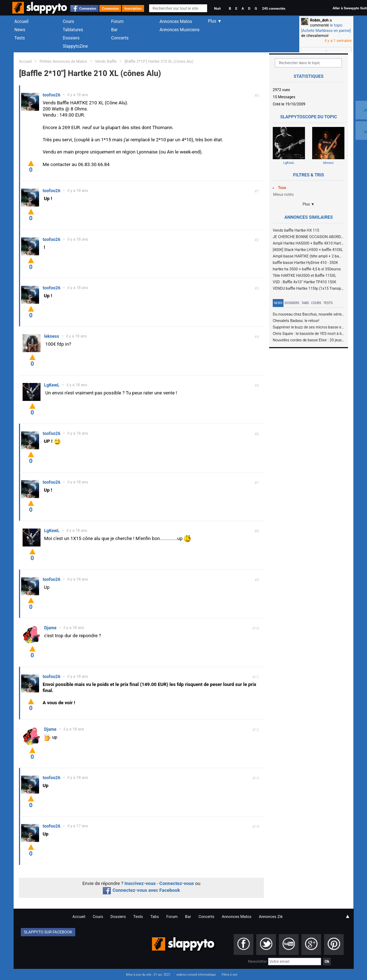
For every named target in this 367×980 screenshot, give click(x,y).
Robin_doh (319, 20)
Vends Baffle (106, 61)
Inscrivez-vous (140, 883)
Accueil (22, 22)
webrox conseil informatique (196, 975)
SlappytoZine (75, 46)
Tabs (305, 303)
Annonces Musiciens (180, 30)
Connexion (88, 8)
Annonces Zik (271, 917)
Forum (117, 22)
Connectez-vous (177, 883)
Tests (20, 38)
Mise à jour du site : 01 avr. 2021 (148, 975)
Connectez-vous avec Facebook (141, 890)
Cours (68, 22)
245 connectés (274, 8)
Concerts (120, 38)
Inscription (133, 8)
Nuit (217, 8)
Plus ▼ (309, 204)
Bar (114, 30)
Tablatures (73, 30)
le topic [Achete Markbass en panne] (326, 28)
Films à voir (229, 975)
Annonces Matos (176, 22)
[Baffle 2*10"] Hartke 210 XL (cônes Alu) (159, 61)
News (20, 30)
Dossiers (71, 38)
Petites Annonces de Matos (63, 61)
